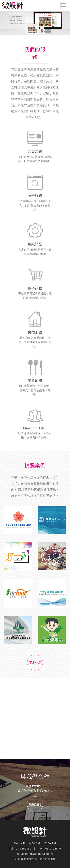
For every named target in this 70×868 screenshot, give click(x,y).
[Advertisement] (35, 719)
